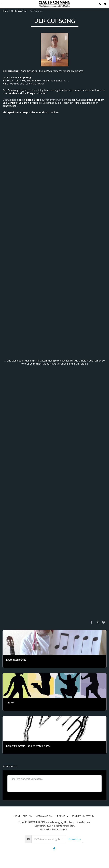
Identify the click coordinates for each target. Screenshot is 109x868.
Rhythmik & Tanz (19, 11)
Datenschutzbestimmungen (53, 829)
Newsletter (75, 839)
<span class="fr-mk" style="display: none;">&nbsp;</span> (54, 180)
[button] (4, 4)
